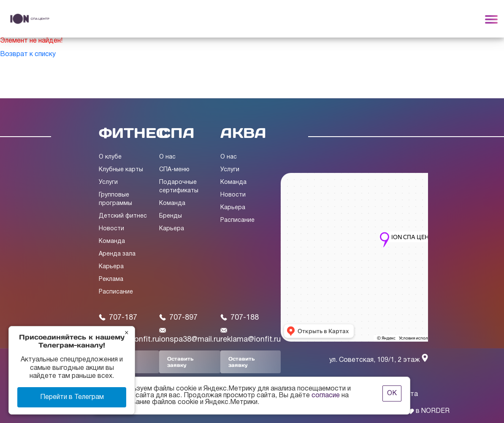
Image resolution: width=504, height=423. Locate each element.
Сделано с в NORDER (411, 411)
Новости (111, 229)
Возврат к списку (28, 54)
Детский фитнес (123, 216)
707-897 (178, 318)
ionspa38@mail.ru (190, 335)
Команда (112, 241)
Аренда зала (117, 254)
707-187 (118, 318)
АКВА (243, 133)
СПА (177, 133)
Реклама (111, 279)
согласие (326, 396)
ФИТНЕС (133, 133)
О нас (167, 157)
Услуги (108, 182)
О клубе (110, 157)
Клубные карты (121, 170)
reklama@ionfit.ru (251, 335)
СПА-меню (174, 170)
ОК (392, 393)
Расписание (116, 292)
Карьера (111, 267)
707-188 (240, 318)
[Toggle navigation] (491, 19)
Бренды (171, 216)
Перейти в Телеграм (72, 397)
